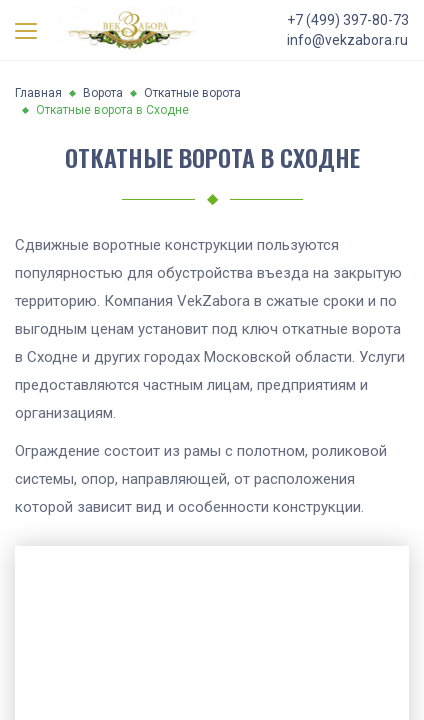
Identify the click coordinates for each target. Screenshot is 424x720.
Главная (38, 93)
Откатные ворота (192, 93)
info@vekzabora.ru (347, 40)
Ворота (103, 93)
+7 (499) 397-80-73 (348, 20)
